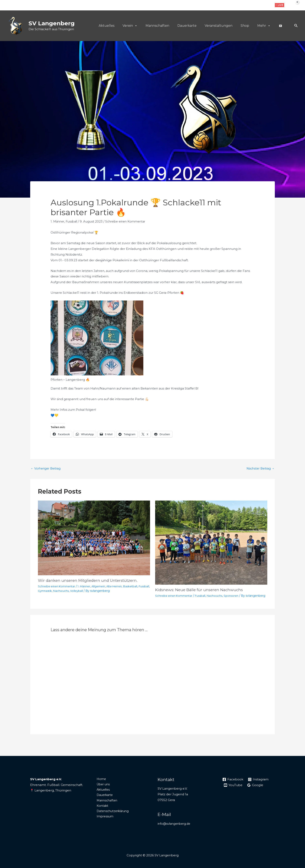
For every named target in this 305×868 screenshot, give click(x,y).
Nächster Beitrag (259, 469)
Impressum (103, 824)
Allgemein (102, 586)
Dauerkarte (187, 26)
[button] (280, 5)
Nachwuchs (76, 591)
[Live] (280, 26)
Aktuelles (107, 26)
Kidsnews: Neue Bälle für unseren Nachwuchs (201, 590)
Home (99, 784)
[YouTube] (233, 790)
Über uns (101, 790)
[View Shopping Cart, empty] (294, 5)
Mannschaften (157, 26)
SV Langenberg (52, 23)
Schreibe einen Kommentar (129, 221)
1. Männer (58, 221)
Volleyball (92, 591)
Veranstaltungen (219, 26)
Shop (245, 26)
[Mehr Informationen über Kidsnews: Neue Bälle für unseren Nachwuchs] (211, 543)
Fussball (73, 221)
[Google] (256, 790)
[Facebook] (254, 5)
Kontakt (100, 812)
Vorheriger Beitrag (47, 469)
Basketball (136, 586)
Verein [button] (130, 26)
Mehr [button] (264, 26)
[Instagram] (260, 5)
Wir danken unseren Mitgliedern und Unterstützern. (91, 581)
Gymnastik (58, 591)
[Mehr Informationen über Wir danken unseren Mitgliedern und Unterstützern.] (94, 538)
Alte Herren (119, 586)
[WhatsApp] (267, 5)
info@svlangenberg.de (175, 828)
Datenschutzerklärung (112, 818)
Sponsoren (236, 596)
